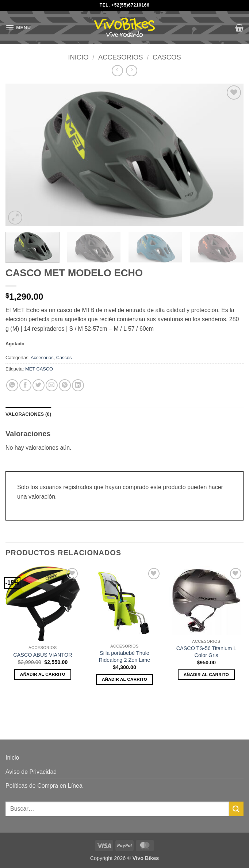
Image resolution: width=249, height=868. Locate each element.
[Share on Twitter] (39, 385)
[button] (18, 28)
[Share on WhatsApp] (12, 385)
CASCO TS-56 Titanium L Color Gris (206, 652)
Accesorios (121, 57)
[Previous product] (132, 71)
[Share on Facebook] (25, 385)
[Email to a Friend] (52, 385)
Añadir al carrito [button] (43, 674)
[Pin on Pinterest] (65, 385)
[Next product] (117, 71)
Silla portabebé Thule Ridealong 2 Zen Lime (125, 656)
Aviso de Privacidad (31, 772)
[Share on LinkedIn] (78, 385)
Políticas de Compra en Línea (44, 786)
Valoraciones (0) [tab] (28, 414)
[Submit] (236, 809)
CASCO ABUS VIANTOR (43, 655)
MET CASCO (39, 369)
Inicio (78, 57)
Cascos (167, 57)
